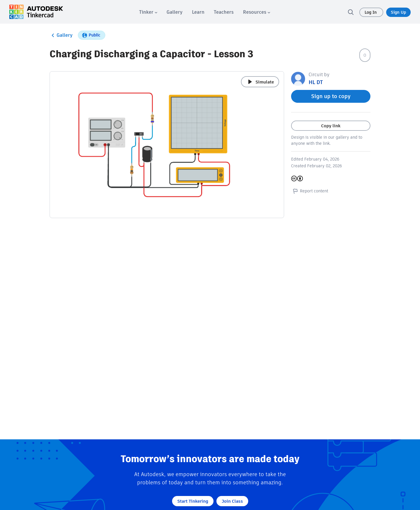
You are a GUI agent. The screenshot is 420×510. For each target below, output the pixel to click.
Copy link (331, 126)
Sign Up (398, 12)
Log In (371, 12)
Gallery (61, 35)
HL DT (316, 82)
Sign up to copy (331, 96)
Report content (310, 191)
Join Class (232, 501)
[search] (351, 12)
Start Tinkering (193, 501)
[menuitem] (148, 12)
